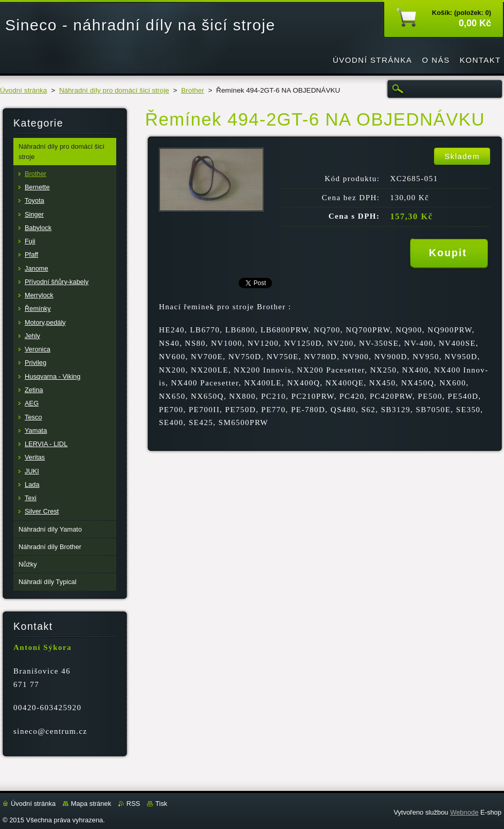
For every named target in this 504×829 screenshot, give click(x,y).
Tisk (161, 804)
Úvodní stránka (23, 90)
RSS (133, 804)
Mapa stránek (91, 804)
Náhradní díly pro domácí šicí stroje (114, 90)
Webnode (464, 812)
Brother (193, 90)
